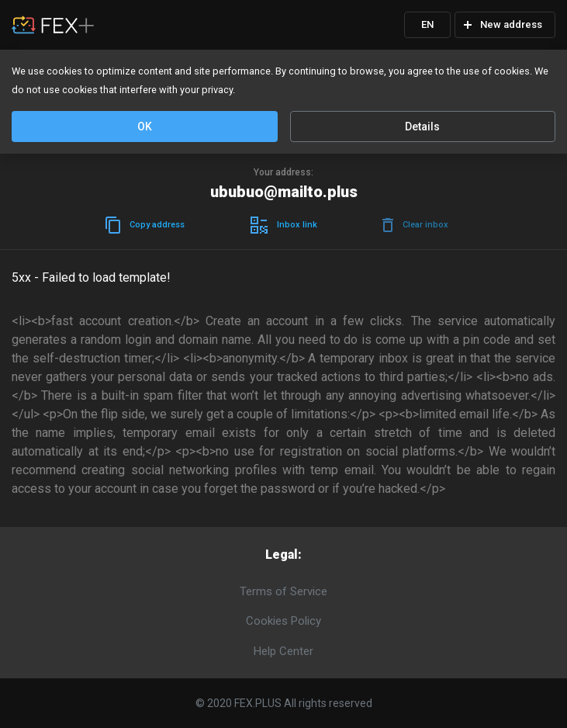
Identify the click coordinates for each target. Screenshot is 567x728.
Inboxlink (284, 225)
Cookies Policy (283, 621)
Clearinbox (415, 225)
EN (427, 24)
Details (422, 127)
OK (145, 127)
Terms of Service (283, 591)
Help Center (283, 651)
